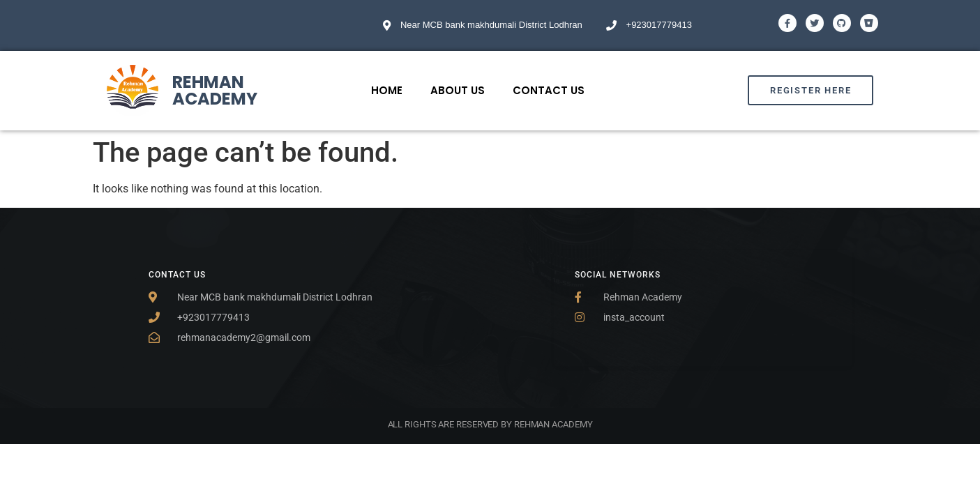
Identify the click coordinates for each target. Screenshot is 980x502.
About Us (458, 90)
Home (387, 90)
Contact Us (549, 90)
